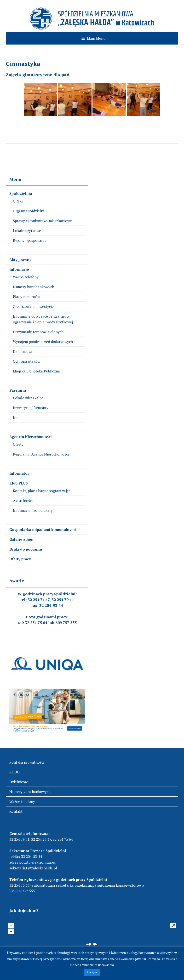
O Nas (18, 201)
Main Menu (96, 38)
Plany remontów (26, 297)
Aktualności (23, 501)
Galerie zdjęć (21, 539)
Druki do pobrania (26, 549)
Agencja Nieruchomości (31, 437)
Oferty (18, 444)
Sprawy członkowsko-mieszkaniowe (42, 221)
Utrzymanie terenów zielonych (38, 332)
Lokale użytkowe (27, 231)
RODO (14, 772)
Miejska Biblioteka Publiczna (36, 371)
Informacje (19, 269)
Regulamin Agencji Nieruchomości (41, 454)
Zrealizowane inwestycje (33, 306)
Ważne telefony (26, 277)
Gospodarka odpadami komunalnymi (43, 529)
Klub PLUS (19, 483)
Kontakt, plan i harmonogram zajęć (42, 491)
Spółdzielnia (21, 193)
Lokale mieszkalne (28, 398)
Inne (17, 417)
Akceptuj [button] (92, 972)
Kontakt (16, 811)
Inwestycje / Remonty (31, 408)
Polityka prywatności (27, 762)
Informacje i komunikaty (33, 510)
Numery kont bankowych (34, 287)
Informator (19, 473)
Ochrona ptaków (27, 361)
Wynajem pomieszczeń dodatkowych (43, 342)
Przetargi (18, 390)
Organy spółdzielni (29, 211)
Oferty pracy (20, 559)
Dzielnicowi (23, 351)
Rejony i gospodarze (30, 240)
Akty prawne (20, 259)
